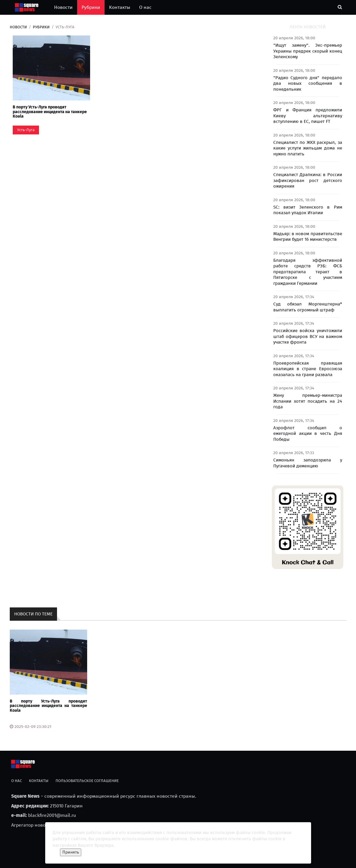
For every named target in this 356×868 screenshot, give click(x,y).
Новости (63, 7)
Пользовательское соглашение (87, 781)
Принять (71, 852)
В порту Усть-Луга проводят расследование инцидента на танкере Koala (50, 112)
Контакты (120, 7)
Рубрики (91, 7)
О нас (145, 7)
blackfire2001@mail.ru (52, 815)
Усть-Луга (26, 130)
